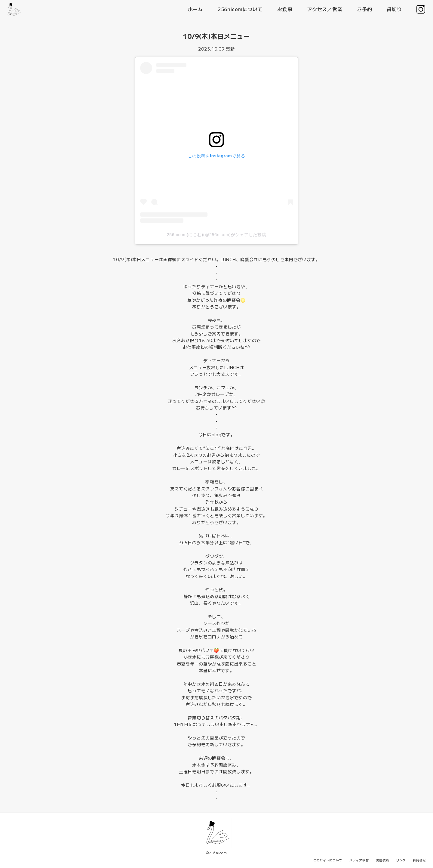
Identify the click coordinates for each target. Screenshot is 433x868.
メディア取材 (359, 860)
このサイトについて (328, 860)
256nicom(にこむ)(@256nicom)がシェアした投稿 (217, 235)
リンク (401, 860)
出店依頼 (382, 860)
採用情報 (419, 860)
